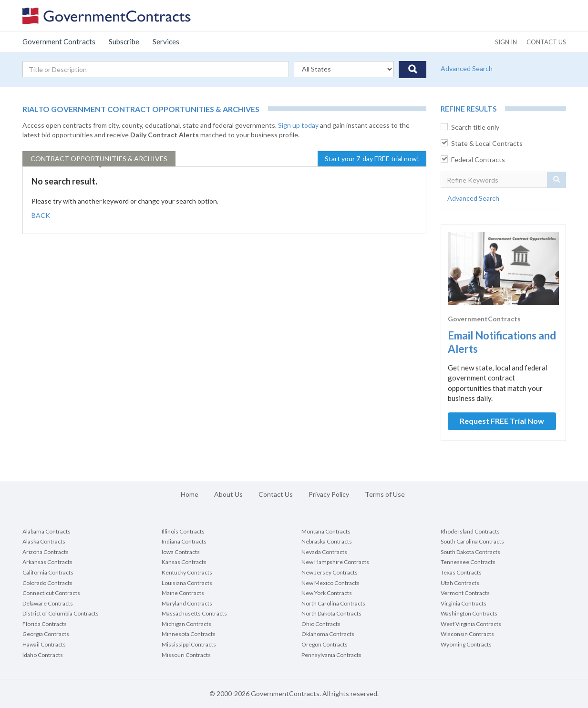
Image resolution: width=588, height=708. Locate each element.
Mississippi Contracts (189, 644)
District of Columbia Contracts (61, 613)
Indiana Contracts (184, 541)
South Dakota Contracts (470, 552)
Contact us (546, 42)
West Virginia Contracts (471, 624)
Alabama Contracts (46, 531)
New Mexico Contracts (330, 583)
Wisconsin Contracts (467, 634)
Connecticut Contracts (51, 593)
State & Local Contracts (482, 143)
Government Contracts (59, 41)
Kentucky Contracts (187, 572)
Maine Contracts (183, 593)
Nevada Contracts (324, 552)
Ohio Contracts (321, 624)
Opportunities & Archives (99, 159)
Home (190, 494)
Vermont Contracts (465, 593)
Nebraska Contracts (327, 541)
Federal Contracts (473, 159)
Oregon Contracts (325, 644)
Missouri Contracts (186, 655)
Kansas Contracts (184, 562)
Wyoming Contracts (466, 644)
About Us (228, 494)
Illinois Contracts (183, 531)
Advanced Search (467, 68)
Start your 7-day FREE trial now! (372, 159)
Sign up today (298, 125)
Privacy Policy (329, 494)
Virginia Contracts (464, 603)
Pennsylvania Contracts (331, 655)
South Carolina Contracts (472, 541)
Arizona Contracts (46, 552)
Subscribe (124, 41)
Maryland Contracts (187, 603)
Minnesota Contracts (189, 634)
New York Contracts (327, 593)
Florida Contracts (45, 624)
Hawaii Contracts (44, 644)
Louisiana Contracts (187, 583)
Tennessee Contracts (468, 562)
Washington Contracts (469, 613)
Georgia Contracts (46, 634)
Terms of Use (385, 494)
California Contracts (48, 572)
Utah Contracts (460, 583)
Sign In (506, 42)
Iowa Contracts (181, 552)
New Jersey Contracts (330, 572)
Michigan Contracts (186, 624)
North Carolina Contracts (333, 603)
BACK (41, 215)
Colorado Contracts (47, 583)
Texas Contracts (461, 572)
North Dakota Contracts (331, 613)
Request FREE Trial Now (502, 421)
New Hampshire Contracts (335, 562)
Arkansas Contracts (47, 562)
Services (166, 41)
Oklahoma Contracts (328, 634)
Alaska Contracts (44, 541)
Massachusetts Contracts (194, 613)
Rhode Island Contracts (470, 531)
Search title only (470, 127)
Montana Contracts (326, 531)
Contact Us (276, 494)
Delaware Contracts (48, 603)
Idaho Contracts (43, 655)
